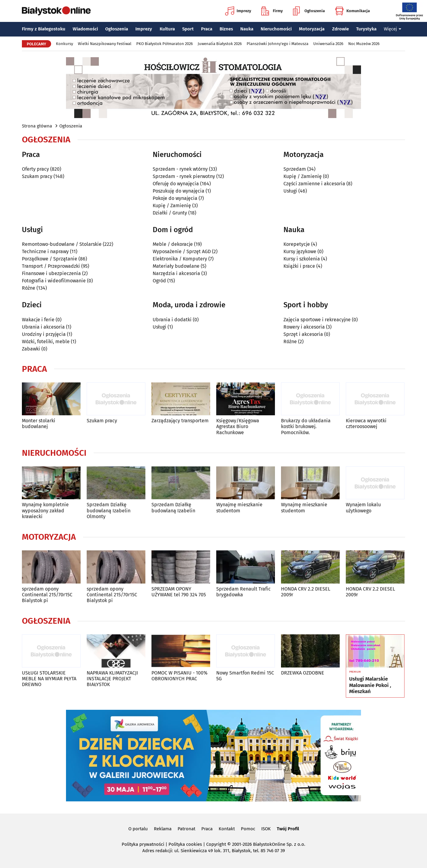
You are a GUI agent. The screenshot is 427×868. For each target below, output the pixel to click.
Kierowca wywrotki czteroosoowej (366, 424)
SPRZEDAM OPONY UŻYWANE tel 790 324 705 (179, 592)
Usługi (290, 191)
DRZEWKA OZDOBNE (303, 673)
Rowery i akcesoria (304, 327)
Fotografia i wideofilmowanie (54, 281)
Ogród (159, 281)
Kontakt (227, 829)
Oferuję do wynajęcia (176, 184)
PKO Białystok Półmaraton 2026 (165, 44)
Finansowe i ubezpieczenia (51, 273)
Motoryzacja (312, 29)
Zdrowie (340, 29)
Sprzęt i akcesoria (303, 334)
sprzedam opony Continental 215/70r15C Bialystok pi (47, 595)
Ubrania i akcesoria (43, 327)
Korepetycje (297, 244)
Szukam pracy (37, 176)
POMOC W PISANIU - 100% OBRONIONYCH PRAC (179, 676)
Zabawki (31, 349)
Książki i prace (299, 266)
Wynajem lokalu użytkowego (363, 507)
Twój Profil (288, 829)
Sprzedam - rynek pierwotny (184, 176)
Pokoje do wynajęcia (175, 198)
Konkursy (64, 44)
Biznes (226, 29)
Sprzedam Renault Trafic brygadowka (243, 592)
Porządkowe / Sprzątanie (50, 259)
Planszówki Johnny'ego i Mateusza (278, 44)
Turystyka (366, 29)
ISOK (266, 829)
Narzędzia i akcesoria (176, 273)
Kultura (167, 29)
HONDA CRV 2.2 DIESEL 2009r (306, 592)
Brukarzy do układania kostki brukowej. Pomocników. (306, 426)
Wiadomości (85, 29)
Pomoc (248, 829)
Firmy (272, 11)
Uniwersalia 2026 (328, 44)
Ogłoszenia (309, 11)
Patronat (186, 829)
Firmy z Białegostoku (44, 29)
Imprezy (238, 11)
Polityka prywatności (143, 844)
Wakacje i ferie (38, 320)
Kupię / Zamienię (172, 206)
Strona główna (37, 126)
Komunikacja (352, 11)
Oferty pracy (35, 169)
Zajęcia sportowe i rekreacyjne (317, 320)
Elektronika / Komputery (180, 259)
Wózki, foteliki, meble (46, 342)
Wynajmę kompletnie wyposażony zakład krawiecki (45, 510)
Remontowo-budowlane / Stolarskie (62, 244)
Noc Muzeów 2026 (364, 44)
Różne (29, 288)
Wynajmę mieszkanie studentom (239, 507)
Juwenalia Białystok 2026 (220, 44)
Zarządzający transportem (180, 421)
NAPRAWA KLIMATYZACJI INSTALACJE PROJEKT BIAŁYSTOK (112, 679)
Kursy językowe (300, 251)
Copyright (216, 844)
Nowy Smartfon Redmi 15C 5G (245, 676)
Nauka (247, 29)
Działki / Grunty (170, 213)
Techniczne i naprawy (45, 251)
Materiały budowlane (176, 266)
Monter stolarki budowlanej (39, 424)
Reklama (163, 829)
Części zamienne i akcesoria (314, 184)
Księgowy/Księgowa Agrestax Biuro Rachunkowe (238, 426)
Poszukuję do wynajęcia (179, 191)
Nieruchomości (276, 29)
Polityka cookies (185, 844)
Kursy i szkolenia (302, 259)
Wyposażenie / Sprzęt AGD (182, 251)
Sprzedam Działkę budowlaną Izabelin (173, 507)
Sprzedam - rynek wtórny (180, 169)
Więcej (393, 29)
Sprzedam (295, 169)
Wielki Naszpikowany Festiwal (105, 44)
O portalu (138, 829)
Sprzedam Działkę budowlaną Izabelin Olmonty (109, 510)
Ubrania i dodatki (172, 320)
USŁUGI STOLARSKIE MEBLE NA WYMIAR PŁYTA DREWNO (49, 679)
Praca (207, 29)
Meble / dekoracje (173, 244)
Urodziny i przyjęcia (44, 334)
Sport (188, 29)
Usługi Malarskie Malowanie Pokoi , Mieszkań (370, 685)
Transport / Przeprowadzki (51, 266)
